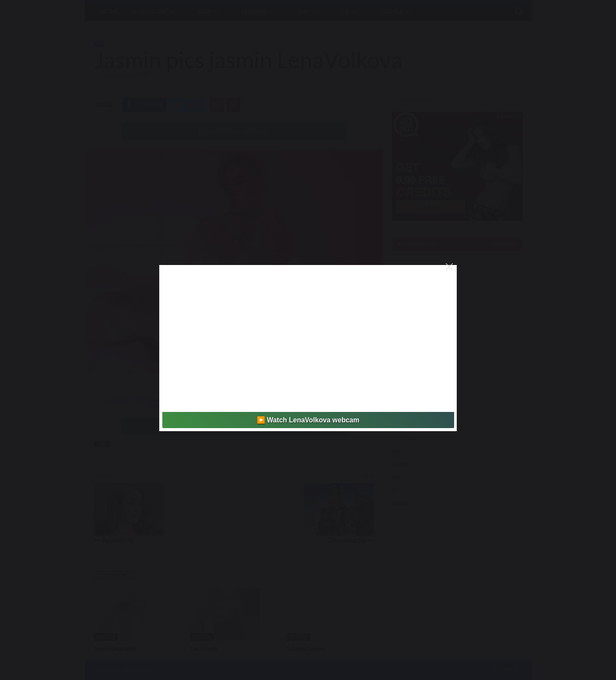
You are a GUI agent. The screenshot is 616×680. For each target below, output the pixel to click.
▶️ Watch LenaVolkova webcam (308, 420)
